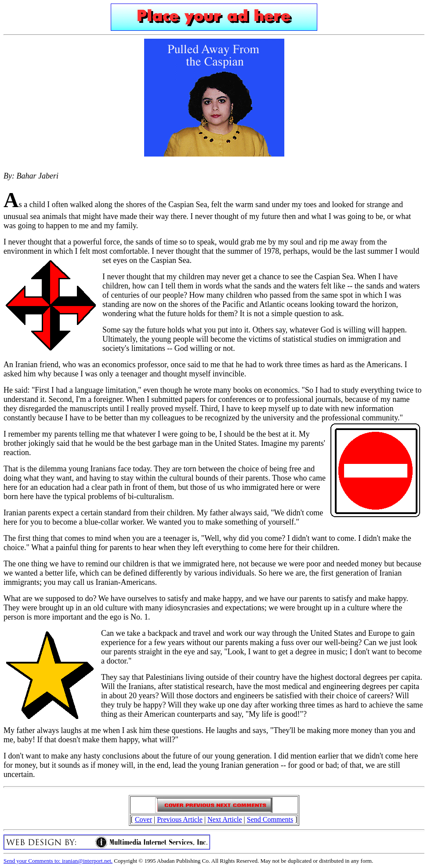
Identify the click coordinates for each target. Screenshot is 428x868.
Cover (143, 819)
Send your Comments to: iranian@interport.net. (58, 861)
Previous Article (180, 819)
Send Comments (270, 819)
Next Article (225, 819)
